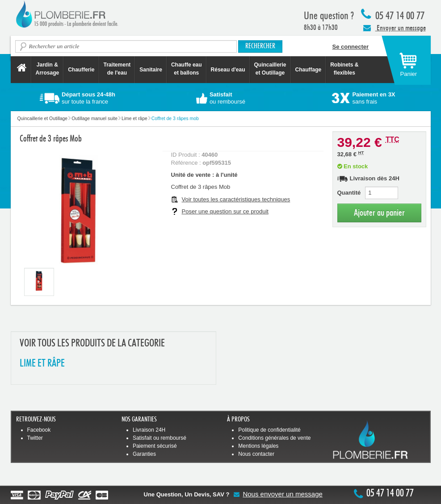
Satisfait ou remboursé (160, 438)
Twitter (35, 438)
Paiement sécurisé (155, 446)
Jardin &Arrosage (48, 69)
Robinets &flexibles (344, 69)
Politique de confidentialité (269, 430)
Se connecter (351, 47)
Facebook (39, 430)
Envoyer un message (395, 28)
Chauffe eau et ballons (187, 69)
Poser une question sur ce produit (225, 211)
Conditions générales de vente (274, 438)
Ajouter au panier (379, 213)
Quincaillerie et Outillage (270, 69)
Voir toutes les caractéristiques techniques (236, 199)
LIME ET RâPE (42, 364)
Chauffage (309, 70)
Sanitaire (151, 70)
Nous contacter (256, 454)
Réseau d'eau (228, 70)
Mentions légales (258, 446)
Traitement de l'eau (117, 69)
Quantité (349, 193)
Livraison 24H (149, 430)
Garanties (144, 454)
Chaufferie (81, 70)
